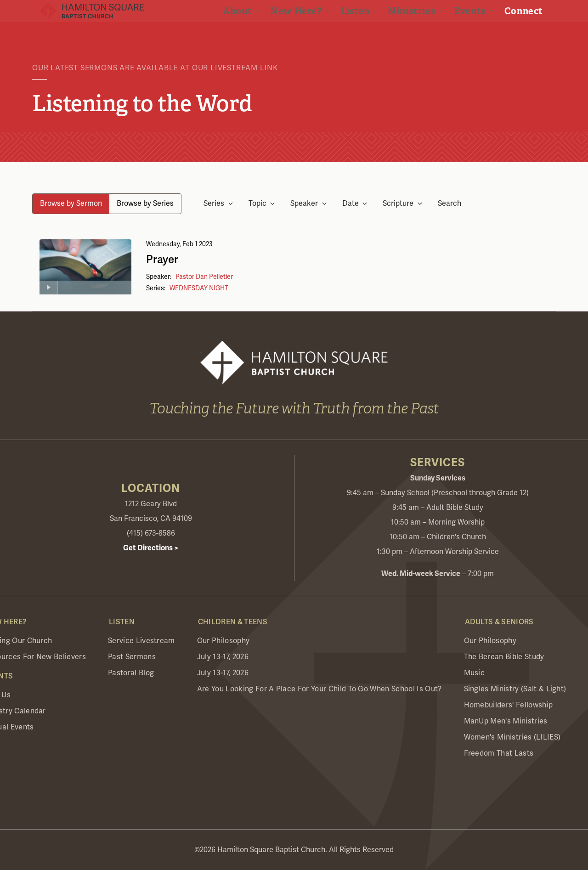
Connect (531, 32)
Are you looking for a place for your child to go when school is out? (319, 689)
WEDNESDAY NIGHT (199, 288)
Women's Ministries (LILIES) (512, 737)
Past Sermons (132, 657)
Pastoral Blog (131, 673)
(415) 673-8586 (151, 533)
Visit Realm (510, 12)
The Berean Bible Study (504, 657)
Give (472, 12)
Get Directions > (151, 548)
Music (475, 673)
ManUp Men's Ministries (506, 721)
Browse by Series (145, 203)
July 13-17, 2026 (223, 657)
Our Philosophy (223, 641)
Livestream (433, 12)
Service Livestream (141, 641)
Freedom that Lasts (499, 753)
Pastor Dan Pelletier (204, 277)
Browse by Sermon (71, 203)
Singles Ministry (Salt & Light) (515, 689)
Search (449, 204)
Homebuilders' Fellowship (509, 705)
